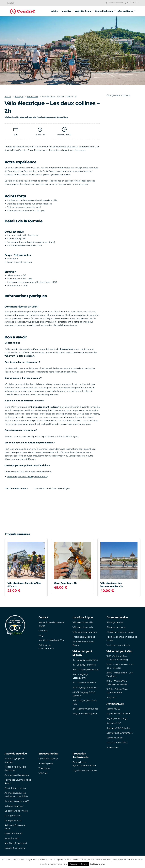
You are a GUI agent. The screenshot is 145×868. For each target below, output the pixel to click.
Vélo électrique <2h (83, 622)
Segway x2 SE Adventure (120, 733)
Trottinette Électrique (84, 637)
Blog (41, 635)
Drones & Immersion (15, 848)
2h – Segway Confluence (85, 709)
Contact (43, 631)
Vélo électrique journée (85, 632)
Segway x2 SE (114, 723)
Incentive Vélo (12, 838)
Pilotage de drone (116, 627)
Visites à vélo (32, 96)
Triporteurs (44, 768)
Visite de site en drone (118, 645)
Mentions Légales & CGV (51, 640)
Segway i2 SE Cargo (117, 718)
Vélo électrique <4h (83, 627)
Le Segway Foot (13, 820)
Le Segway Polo (13, 816)
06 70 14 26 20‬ (132, 3)
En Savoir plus (97, 864)
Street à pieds (46, 763)
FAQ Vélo (111, 697)
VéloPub (43, 773)
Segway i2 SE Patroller (118, 714)
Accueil (8, 96)
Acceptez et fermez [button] (79, 864)
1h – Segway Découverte (85, 660)
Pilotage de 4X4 (115, 622)
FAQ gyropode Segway (85, 714)
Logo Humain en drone (85, 770)
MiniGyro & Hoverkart (16, 843)
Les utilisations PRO (117, 742)
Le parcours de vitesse (16, 811)
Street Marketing (104, 11)
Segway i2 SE (113, 709)
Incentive (66, 11)
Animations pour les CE (17, 801)
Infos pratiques (125, 11)
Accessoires (113, 747)
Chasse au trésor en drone (120, 632)
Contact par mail (116, 3)
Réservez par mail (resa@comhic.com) (28, 476)
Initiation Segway (14, 806)
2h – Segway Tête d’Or (84, 683)
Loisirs (54, 11)
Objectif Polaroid (13, 833)
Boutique (19, 96)
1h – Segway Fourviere (84, 665)
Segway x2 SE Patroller (119, 728)
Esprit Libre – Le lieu (15, 788)
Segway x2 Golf (114, 738)
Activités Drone (83, 11)
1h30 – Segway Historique (86, 670)
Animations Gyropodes (17, 775)
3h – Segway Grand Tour (85, 687)
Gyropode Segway (48, 759)
